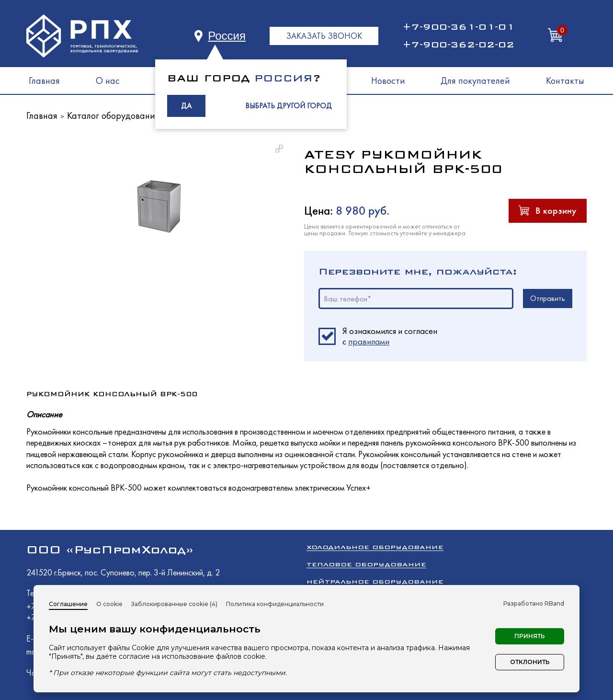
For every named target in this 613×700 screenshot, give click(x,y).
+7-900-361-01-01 (458, 27)
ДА (186, 106)
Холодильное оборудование (375, 547)
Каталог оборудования (113, 115)
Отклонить (530, 662)
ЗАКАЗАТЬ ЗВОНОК (324, 36)
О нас (108, 80)
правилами (369, 341)
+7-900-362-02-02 (458, 45)
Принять (530, 636)
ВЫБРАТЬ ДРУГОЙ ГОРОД (289, 106)
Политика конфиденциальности (275, 604)
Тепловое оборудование (366, 564)
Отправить (548, 298)
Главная (44, 80)
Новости (388, 80)
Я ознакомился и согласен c (390, 336)
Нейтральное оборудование (375, 581)
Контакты (565, 80)
